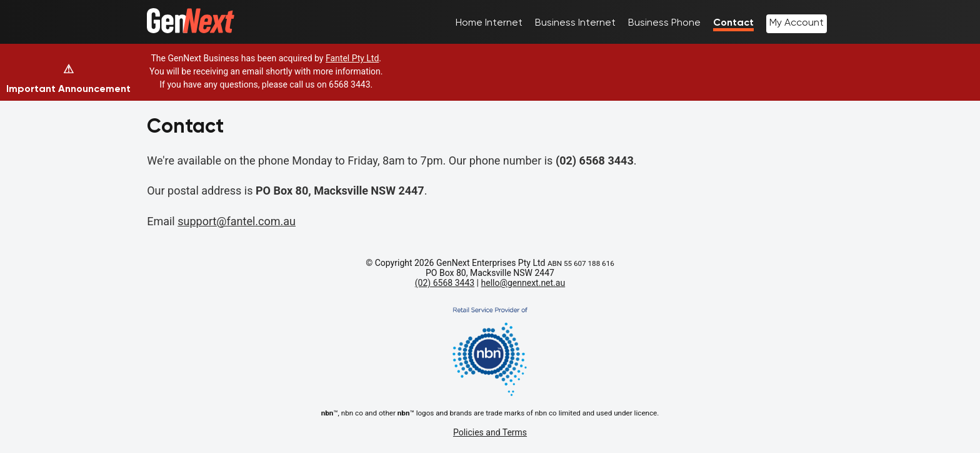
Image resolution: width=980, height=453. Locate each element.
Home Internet (489, 22)
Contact (733, 22)
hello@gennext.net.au (523, 283)
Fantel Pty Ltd (352, 58)
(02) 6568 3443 (445, 283)
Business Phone (664, 22)
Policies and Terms (490, 432)
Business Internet (575, 22)
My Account (797, 22)
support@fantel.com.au (237, 221)
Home (160, 14)
